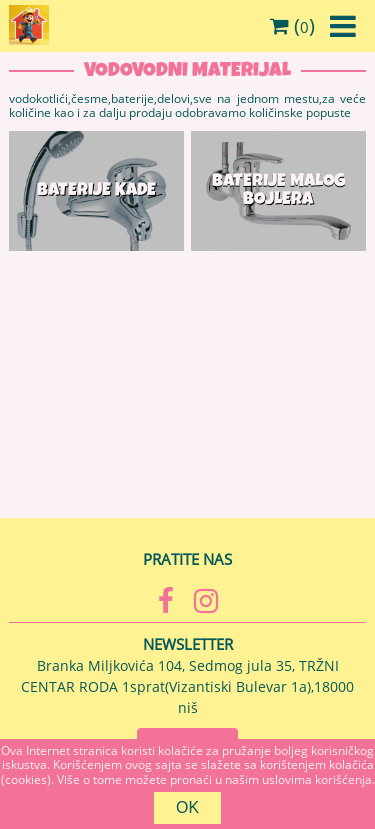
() (292, 26)
